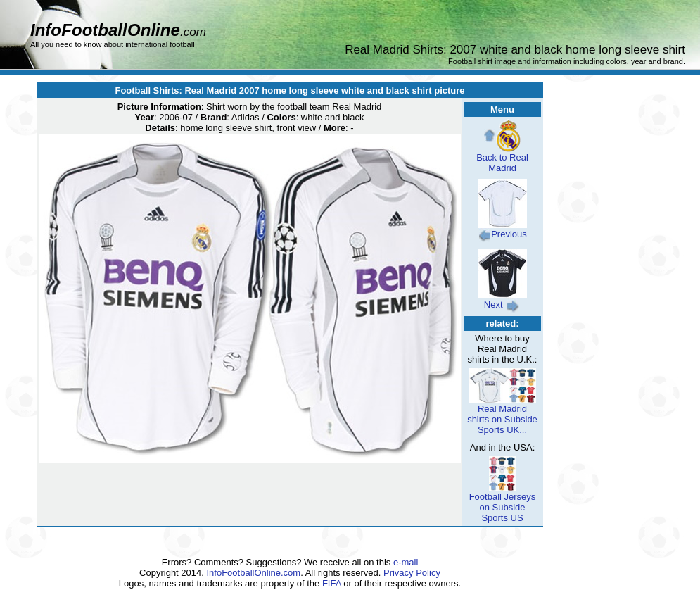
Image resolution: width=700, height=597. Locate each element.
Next (502, 300)
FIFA (332, 583)
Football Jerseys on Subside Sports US (503, 503)
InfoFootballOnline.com (254, 573)
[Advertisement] (630, 382)
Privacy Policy (412, 573)
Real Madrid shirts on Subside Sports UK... (502, 415)
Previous (502, 230)
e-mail (406, 562)
